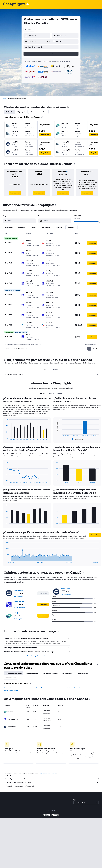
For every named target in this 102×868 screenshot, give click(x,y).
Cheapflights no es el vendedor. (52, 779)
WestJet (17, 613)
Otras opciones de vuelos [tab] (13, 673)
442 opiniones (19, 596)
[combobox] (29, 30)
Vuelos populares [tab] (83, 673)
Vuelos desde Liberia (74, 688)
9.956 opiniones (19, 608)
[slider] (100, 221)
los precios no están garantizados (48, 773)
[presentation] (48, 24)
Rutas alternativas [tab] (67, 673)
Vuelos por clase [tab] (11, 678)
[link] (15, 193)
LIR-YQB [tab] (55, 370)
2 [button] (93, 349)
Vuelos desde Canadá (11, 691)
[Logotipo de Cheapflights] (14, 4)
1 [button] (89, 349)
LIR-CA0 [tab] (43, 393)
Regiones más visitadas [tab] (50, 673)
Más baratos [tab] (9, 112)
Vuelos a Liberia (9, 688)
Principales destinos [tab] (32, 673)
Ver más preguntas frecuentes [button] (37, 656)
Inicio (4, 98)
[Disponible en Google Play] (46, 815)
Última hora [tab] (34, 112)
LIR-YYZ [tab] (47, 370)
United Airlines (19, 602)
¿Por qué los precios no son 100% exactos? (52, 786)
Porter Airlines (19, 590)
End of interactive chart (5, 439)
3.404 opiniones (19, 619)
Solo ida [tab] (44, 112)
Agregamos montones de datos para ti (52, 782)
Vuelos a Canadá (41, 688)
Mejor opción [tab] (22, 112)
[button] (36, 41)
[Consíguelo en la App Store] (55, 815)
